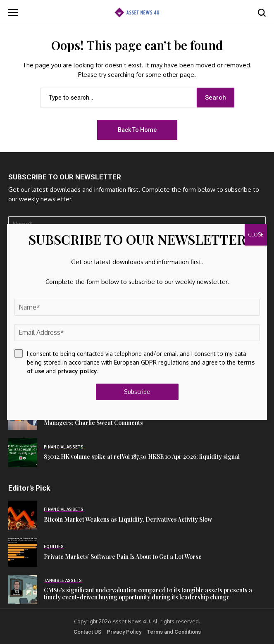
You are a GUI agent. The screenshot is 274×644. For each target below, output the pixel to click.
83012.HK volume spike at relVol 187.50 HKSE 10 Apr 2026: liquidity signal (142, 457)
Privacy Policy (124, 632)
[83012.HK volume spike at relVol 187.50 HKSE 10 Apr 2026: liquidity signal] (23, 453)
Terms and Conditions (174, 632)
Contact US (87, 632)
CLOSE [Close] (256, 235)
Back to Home (137, 130)
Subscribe (137, 392)
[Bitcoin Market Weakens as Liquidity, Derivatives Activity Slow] (23, 515)
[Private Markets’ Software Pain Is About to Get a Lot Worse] (23, 552)
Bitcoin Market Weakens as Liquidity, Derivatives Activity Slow (128, 519)
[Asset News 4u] (137, 12)
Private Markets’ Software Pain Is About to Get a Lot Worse (123, 557)
